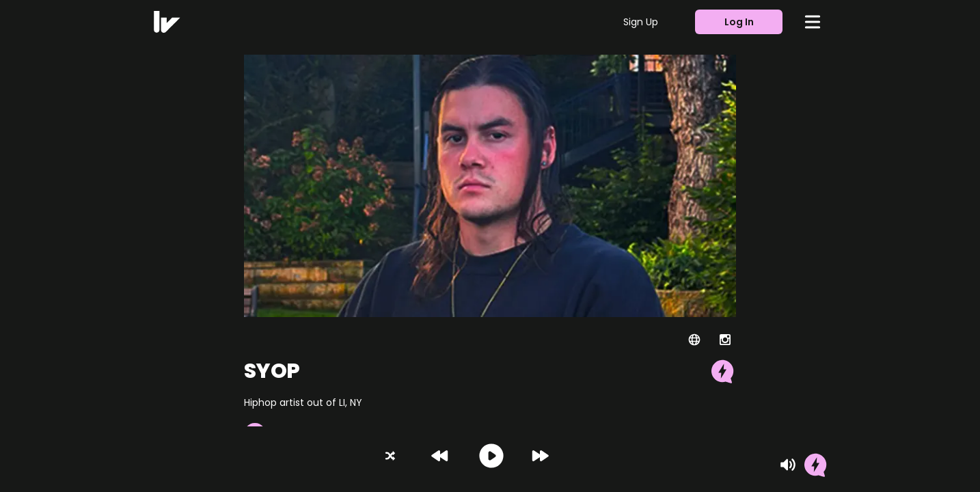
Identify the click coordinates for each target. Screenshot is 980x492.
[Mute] (788, 465)
